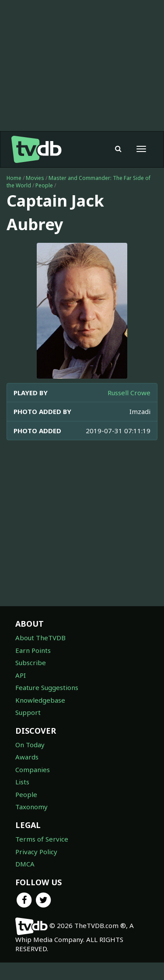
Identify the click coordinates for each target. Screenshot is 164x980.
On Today (30, 745)
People (44, 185)
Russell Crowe (129, 393)
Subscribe (31, 663)
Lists (22, 782)
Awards (27, 757)
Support (28, 712)
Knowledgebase (40, 700)
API (21, 675)
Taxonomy (31, 807)
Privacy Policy (36, 852)
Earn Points (33, 650)
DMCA (25, 864)
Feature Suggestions (47, 687)
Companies (33, 770)
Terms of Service (42, 839)
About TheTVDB (40, 638)
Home (14, 178)
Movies (35, 178)
